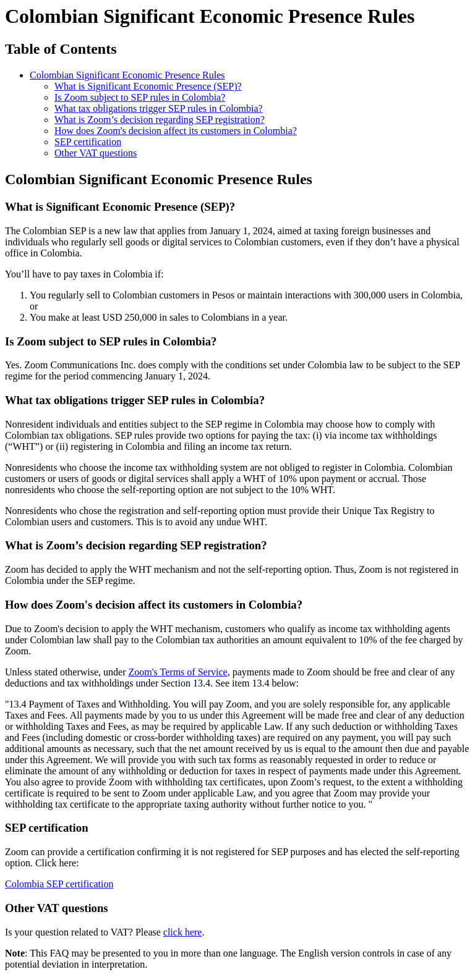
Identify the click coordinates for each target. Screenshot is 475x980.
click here (183, 932)
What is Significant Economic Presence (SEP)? (148, 86)
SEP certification (88, 142)
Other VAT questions (96, 153)
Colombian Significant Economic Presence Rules (127, 75)
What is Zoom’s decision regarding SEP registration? (160, 120)
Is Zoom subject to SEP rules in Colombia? (140, 97)
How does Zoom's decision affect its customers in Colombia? (176, 131)
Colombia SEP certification (59, 884)
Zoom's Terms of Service (178, 672)
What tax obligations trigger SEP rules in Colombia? (159, 108)
